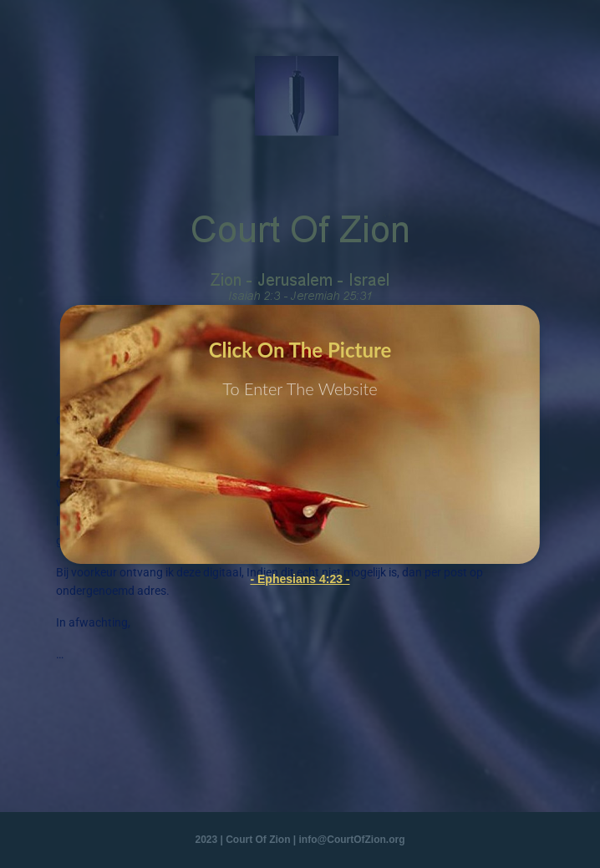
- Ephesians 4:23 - (300, 579)
